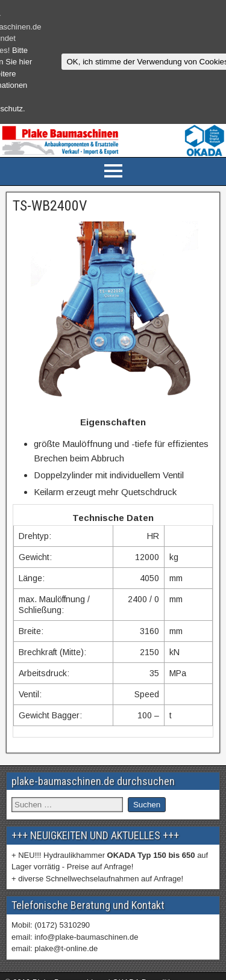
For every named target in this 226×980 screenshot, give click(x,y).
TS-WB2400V (50, 206)
